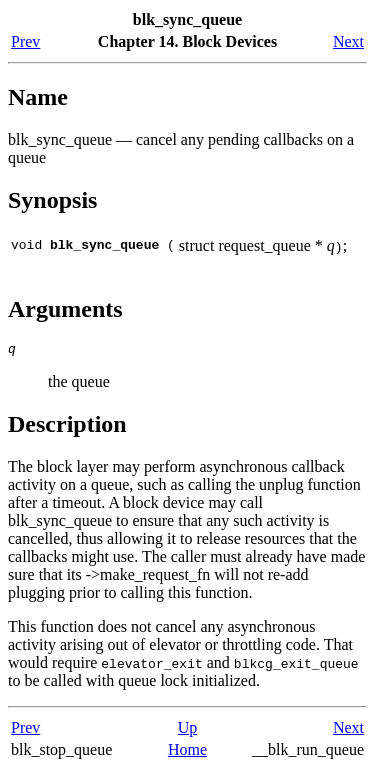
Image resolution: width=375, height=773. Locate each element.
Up (188, 730)
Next (348, 41)
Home (187, 752)
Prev (25, 41)
